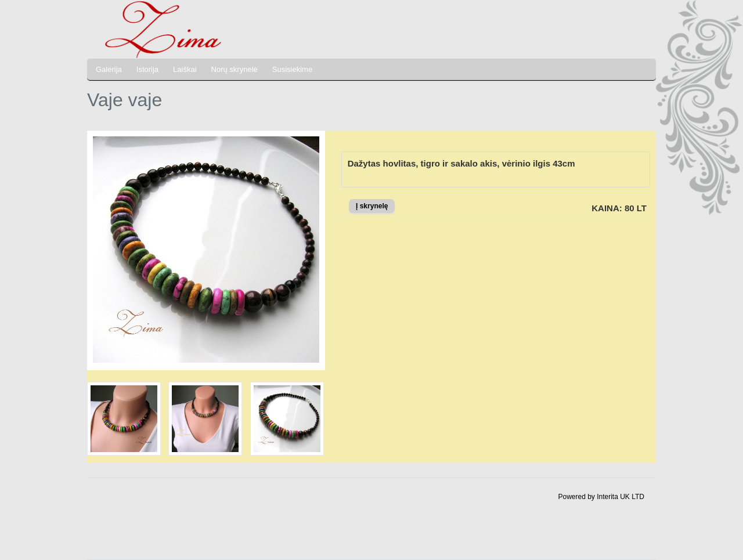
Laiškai (185, 69)
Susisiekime (292, 69)
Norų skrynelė (235, 69)
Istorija (147, 69)
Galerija (109, 69)
